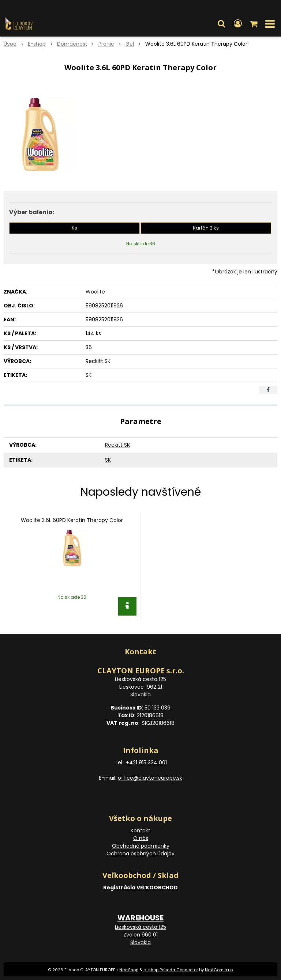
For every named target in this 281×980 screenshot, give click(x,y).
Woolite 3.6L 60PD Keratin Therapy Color (72, 520)
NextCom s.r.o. (219, 970)
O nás (141, 838)
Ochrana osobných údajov (140, 854)
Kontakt (140, 830)
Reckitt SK (117, 445)
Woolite (95, 292)
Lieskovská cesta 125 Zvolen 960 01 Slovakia (140, 935)
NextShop (129, 970)
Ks (74, 228)
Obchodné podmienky (141, 846)
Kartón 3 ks (206, 228)
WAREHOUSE (140, 918)
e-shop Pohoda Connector (171, 970)
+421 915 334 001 (146, 763)
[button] (221, 24)
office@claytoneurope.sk (150, 778)
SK (108, 460)
